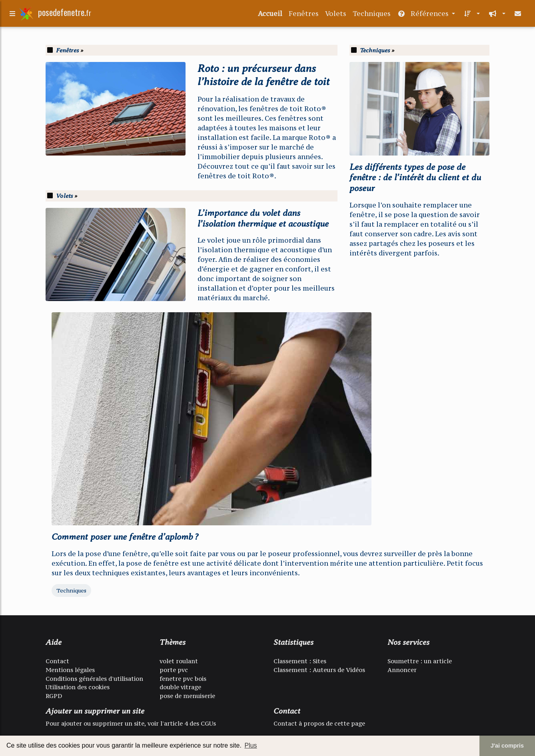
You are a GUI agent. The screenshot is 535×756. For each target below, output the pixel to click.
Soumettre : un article (420, 661)
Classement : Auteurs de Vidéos (319, 670)
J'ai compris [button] (507, 746)
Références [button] (424, 15)
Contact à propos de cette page (319, 723)
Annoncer (402, 670)
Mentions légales (70, 670)
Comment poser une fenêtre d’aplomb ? (125, 537)
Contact (57, 661)
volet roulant (179, 661)
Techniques (372, 15)
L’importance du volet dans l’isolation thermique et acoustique (263, 218)
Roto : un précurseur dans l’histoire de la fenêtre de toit (264, 75)
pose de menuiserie (187, 696)
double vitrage (180, 687)
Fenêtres (304, 15)
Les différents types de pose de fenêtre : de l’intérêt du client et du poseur (415, 178)
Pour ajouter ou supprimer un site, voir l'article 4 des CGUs (131, 723)
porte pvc (174, 670)
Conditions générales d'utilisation (94, 679)
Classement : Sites (300, 661)
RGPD (54, 696)
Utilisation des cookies (78, 687)
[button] (471, 15)
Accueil (270, 15)
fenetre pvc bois (183, 679)
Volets (336, 15)
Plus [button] (251, 745)
